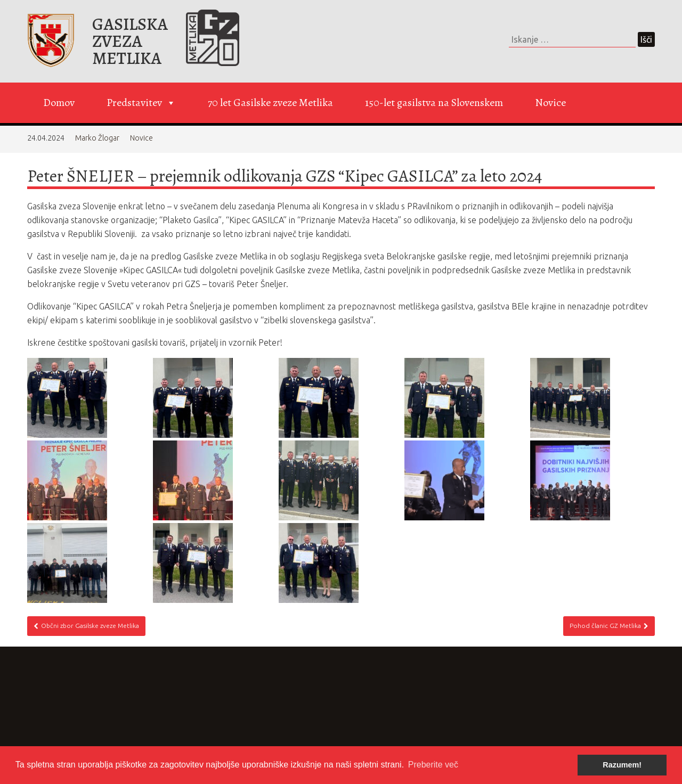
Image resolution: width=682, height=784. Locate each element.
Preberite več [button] (433, 765)
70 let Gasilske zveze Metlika (270, 103)
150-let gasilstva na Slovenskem (434, 103)
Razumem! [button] (622, 765)
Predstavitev (141, 103)
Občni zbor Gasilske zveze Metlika (86, 626)
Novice (550, 103)
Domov (59, 103)
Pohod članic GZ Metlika (609, 626)
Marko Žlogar (97, 138)
